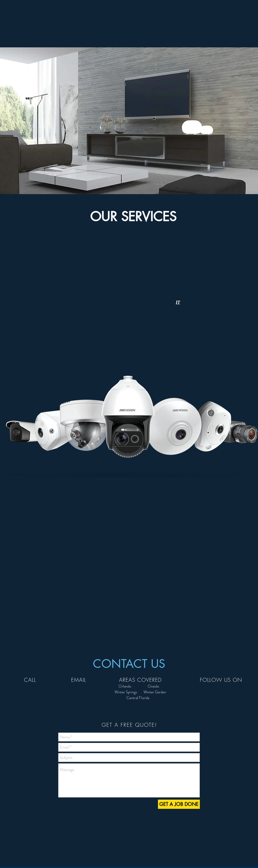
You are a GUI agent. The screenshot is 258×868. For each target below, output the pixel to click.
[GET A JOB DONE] (179, 804)
